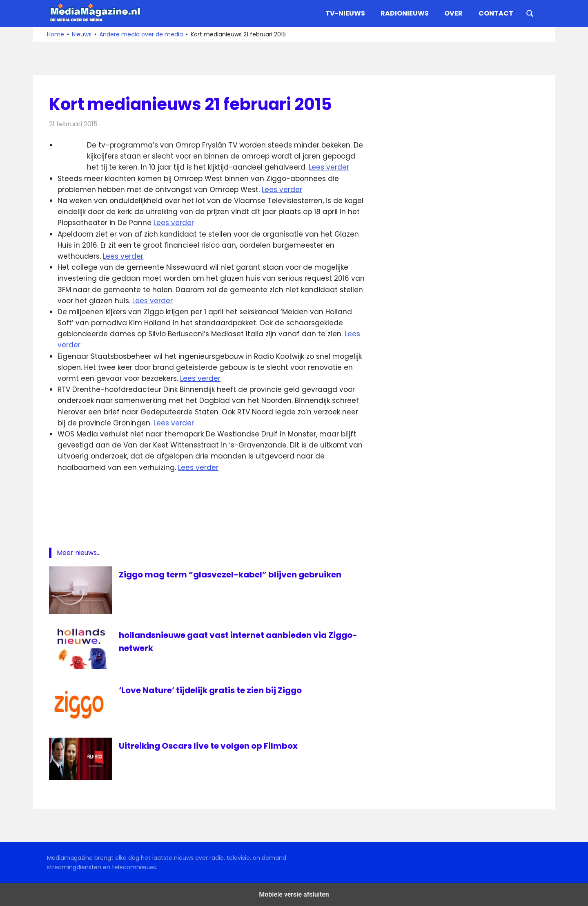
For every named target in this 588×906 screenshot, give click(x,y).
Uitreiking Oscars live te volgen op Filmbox (208, 746)
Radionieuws (405, 13)
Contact (496, 13)
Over (453, 13)
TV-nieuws (345, 13)
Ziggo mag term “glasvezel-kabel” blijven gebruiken (230, 575)
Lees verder (329, 167)
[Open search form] (530, 13)
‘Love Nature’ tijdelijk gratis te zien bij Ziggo (210, 690)
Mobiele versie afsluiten (294, 894)
